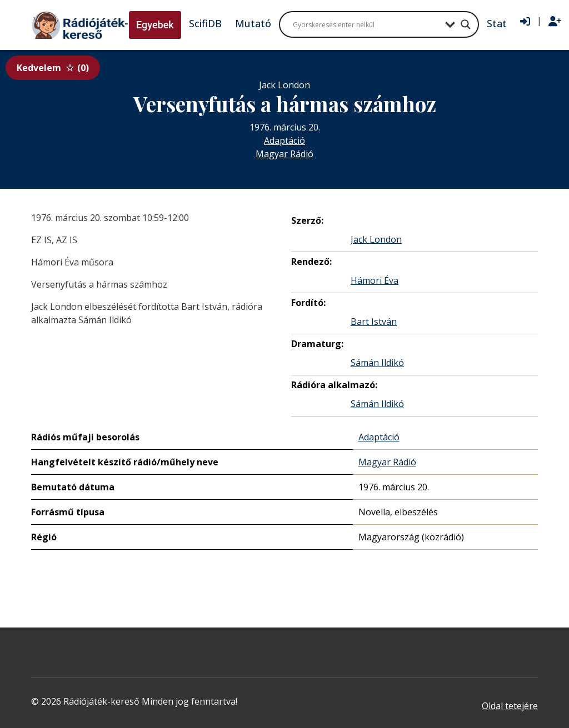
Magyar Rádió (284, 154)
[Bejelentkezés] (525, 22)
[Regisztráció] (555, 22)
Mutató (253, 23)
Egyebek (155, 25)
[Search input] (366, 24)
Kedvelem (53, 68)
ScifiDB (205, 23)
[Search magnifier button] (466, 24)
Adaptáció (284, 140)
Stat (497, 23)
